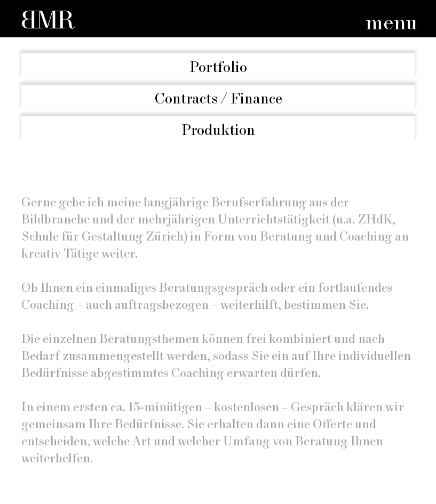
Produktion (218, 130)
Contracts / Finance (218, 99)
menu (391, 24)
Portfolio (218, 67)
